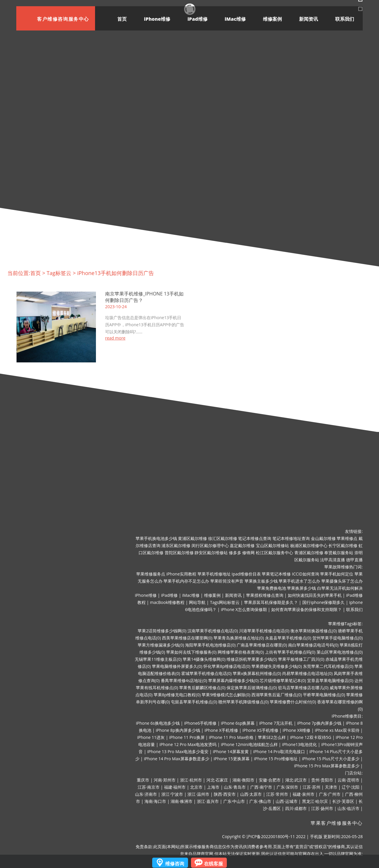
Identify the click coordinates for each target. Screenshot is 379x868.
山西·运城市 (287, 801)
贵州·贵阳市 (322, 780)
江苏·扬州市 (322, 808)
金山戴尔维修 (323, 538)
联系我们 (345, 19)
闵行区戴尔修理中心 (210, 545)
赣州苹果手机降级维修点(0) (243, 702)
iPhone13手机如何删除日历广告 (116, 273)
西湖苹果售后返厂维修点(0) (277, 695)
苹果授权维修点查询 (265, 595)
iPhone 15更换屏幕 (231, 759)
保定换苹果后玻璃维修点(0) (252, 688)
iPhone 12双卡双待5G (311, 737)
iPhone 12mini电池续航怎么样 (249, 744)
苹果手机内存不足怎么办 (186, 581)
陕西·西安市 (225, 794)
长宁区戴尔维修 (343, 545)
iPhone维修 (157, 19)
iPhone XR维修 (297, 730)
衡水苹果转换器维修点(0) (314, 631)
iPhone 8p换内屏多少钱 (178, 730)
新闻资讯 (309, 19)
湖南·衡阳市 (243, 780)
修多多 (235, 553)
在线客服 (213, 864)
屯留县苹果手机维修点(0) (194, 702)
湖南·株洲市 (182, 801)
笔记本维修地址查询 (291, 538)
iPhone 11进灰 (151, 737)
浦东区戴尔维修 (176, 545)
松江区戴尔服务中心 (274, 553)
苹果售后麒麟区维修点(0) (202, 688)
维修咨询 (175, 864)
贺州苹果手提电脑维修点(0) (338, 638)
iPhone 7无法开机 (276, 723)
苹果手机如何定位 (337, 574)
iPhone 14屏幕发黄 (231, 752)
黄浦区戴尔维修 (192, 538)
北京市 (196, 787)
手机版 (316, 836)
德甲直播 (354, 560)
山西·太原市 (251, 794)
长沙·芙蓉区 (343, 801)
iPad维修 (197, 19)
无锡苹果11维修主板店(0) (158, 659)
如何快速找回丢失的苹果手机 (315, 595)
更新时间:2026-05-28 (343, 836)
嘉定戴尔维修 (242, 545)
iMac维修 (235, 19)
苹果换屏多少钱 (301, 588)
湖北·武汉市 (296, 780)
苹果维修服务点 (151, 574)
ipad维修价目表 (246, 574)
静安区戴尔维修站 (211, 553)
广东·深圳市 (288, 787)
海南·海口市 (155, 801)
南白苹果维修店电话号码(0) (313, 645)
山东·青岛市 (235, 787)
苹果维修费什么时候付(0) (293, 702)
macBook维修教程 (167, 602)
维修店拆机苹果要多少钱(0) (252, 659)
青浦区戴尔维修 (309, 553)
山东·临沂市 (349, 808)
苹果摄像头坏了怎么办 (342, 581)
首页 (122, 19)
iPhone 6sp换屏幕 (238, 723)
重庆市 (143, 780)
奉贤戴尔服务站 (339, 553)
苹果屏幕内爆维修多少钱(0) (233, 680)
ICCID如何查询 (306, 574)
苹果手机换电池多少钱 (156, 538)
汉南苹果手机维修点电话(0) (213, 631)
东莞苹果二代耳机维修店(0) (328, 666)
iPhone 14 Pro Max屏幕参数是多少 (177, 759)
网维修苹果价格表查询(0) (241, 652)
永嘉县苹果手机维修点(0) (288, 638)
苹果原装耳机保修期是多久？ (271, 602)
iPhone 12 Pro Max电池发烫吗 (188, 744)
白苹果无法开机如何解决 (340, 588)
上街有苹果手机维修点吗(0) (290, 652)
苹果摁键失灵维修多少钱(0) (277, 666)
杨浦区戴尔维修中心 (309, 545)
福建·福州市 (175, 787)
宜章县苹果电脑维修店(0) (330, 680)
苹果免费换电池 (272, 588)
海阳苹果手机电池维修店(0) (210, 645)
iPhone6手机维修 (200, 723)
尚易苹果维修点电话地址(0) (307, 673)
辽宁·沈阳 (351, 787)
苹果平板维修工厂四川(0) (301, 659)
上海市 (213, 787)
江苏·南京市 (149, 787)
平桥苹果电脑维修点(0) (324, 695)
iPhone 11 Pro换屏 (187, 737)
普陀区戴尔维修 (179, 553)
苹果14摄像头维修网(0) (204, 659)
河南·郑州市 (165, 780)
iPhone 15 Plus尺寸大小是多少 (331, 759)
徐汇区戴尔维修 (223, 538)
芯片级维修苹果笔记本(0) (283, 680)
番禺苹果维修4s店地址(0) (184, 680)
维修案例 (272, 19)
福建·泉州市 (303, 794)
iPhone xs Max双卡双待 (337, 730)
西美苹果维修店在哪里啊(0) (187, 638)
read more (115, 338)
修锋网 (248, 553)
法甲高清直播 (333, 560)
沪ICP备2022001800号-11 (271, 836)
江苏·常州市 (277, 794)
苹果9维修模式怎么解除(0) (226, 695)
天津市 (331, 787)
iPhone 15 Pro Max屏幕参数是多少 (327, 766)
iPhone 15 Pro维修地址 (276, 759)
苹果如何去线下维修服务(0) (191, 652)
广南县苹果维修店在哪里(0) (262, 645)
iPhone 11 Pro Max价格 (231, 737)
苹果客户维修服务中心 (337, 823)
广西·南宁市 (261, 787)
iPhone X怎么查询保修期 (244, 609)
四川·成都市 (296, 808)
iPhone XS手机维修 (260, 730)
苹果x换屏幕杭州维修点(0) (257, 673)
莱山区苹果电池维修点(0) (340, 652)
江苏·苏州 (311, 787)
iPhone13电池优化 (299, 744)
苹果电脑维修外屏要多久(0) (177, 666)
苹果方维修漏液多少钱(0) (161, 645)
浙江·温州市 (198, 794)
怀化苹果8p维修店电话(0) (227, 666)
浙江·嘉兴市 (208, 801)
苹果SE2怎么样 (272, 737)
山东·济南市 (146, 794)
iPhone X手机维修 (221, 730)
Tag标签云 (59, 273)
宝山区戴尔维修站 (272, 545)
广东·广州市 (330, 794)
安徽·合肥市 (270, 780)
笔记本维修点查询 (255, 538)
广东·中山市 (234, 801)
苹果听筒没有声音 (227, 581)
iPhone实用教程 (181, 574)
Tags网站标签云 (225, 602)
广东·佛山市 (260, 801)
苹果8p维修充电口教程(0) (177, 695)
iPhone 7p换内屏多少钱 (319, 723)
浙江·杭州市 (191, 780)
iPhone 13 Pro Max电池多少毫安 (178, 752)
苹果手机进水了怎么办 (299, 581)
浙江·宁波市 (172, 794)
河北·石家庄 (217, 780)
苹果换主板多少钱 (261, 581)
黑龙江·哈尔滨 (315, 801)
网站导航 (197, 602)
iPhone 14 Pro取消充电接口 (279, 752)
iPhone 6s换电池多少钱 (158, 723)
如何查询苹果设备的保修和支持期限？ (306, 609)
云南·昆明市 (349, 780)
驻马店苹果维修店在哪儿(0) (303, 688)
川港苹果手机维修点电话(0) (264, 631)
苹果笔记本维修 (276, 574)
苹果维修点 (347, 538)
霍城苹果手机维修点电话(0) (206, 673)
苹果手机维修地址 (214, 574)
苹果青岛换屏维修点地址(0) (239, 638)
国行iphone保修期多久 (324, 602)
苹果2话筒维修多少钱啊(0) (162, 631)
